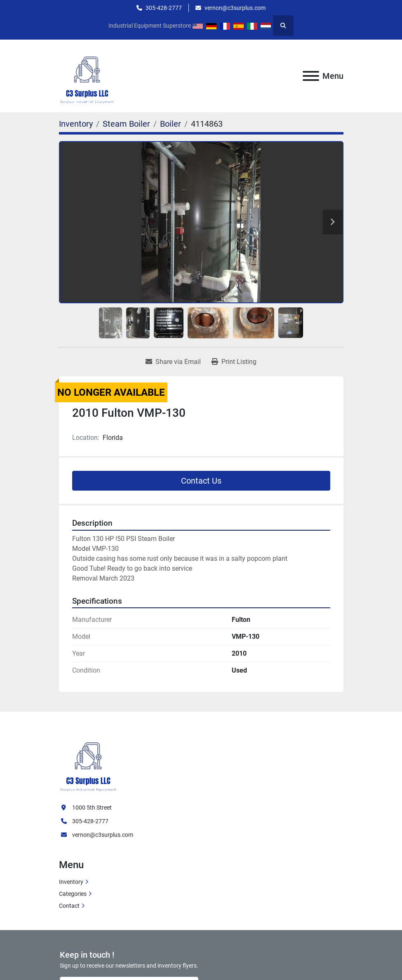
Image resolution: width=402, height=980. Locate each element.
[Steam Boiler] (126, 124)
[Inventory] (76, 124)
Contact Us (201, 481)
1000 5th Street (92, 808)
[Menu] (311, 76)
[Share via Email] (173, 362)
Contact (69, 906)
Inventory (71, 882)
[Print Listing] (234, 362)
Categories (73, 894)
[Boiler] (170, 124)
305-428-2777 (164, 8)
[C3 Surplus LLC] (89, 762)
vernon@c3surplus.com (235, 8)
